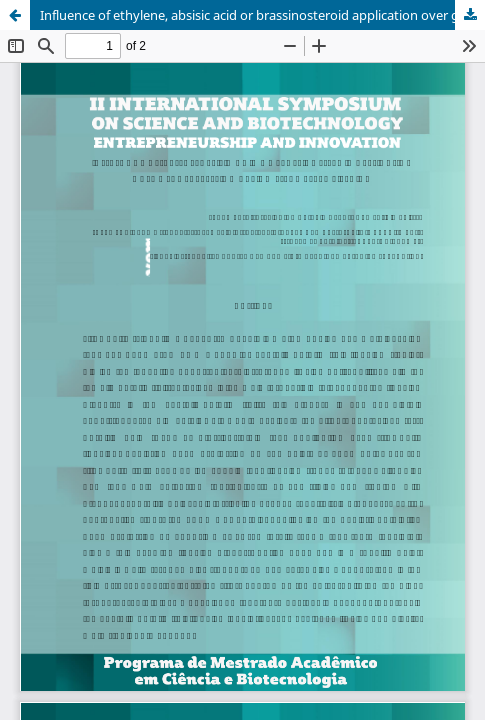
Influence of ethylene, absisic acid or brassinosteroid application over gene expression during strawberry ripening (262, 15)
